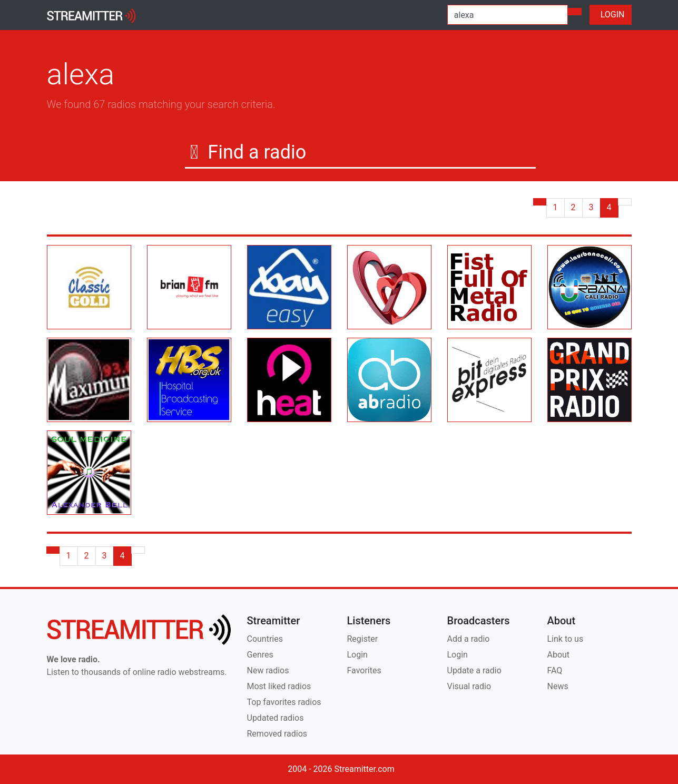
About (559, 655)
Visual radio (469, 686)
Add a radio (469, 639)
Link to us (566, 639)
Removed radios (277, 734)
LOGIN (611, 14)
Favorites (364, 670)
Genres (260, 655)
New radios (268, 670)
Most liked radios (279, 686)
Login (357, 655)
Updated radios (276, 718)
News (558, 686)
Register (363, 639)
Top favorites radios (284, 702)
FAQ (555, 670)
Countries (265, 639)
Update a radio (474, 670)
